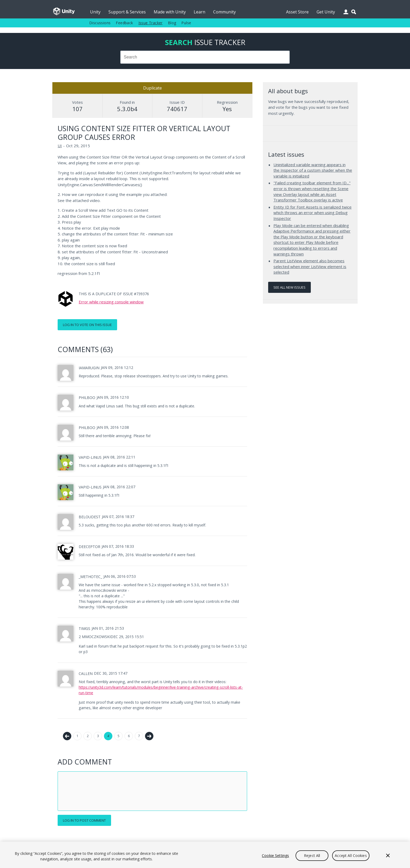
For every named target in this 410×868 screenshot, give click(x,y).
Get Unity (326, 12)
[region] (205, 855)
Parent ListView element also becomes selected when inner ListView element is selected (310, 266)
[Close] (388, 856)
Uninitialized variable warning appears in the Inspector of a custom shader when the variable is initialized (313, 170)
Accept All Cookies (351, 855)
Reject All (312, 855)
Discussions (100, 23)
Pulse (186, 23)
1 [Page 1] (77, 736)
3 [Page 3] (98, 736)
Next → (149, 736)
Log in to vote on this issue (87, 325)
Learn (199, 12)
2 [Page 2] (88, 736)
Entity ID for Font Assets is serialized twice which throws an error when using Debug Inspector (312, 213)
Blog (172, 23)
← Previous (67, 736)
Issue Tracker (151, 23)
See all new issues (289, 287)
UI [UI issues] (60, 146)
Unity (95, 12)
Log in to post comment (84, 820)
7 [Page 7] (139, 736)
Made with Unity (170, 12)
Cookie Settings (275, 855)
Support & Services (127, 12)
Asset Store (297, 12)
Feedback (124, 23)
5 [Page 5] (119, 736)
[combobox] (205, 57)
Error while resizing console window (111, 302)
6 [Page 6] (129, 736)
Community (224, 12)
